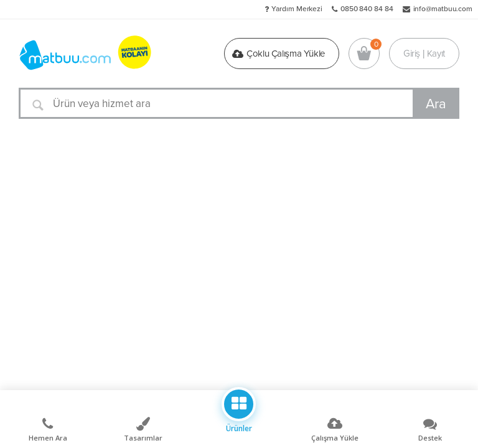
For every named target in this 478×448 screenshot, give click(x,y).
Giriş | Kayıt (424, 54)
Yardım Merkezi (297, 9)
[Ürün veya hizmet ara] (239, 103)
